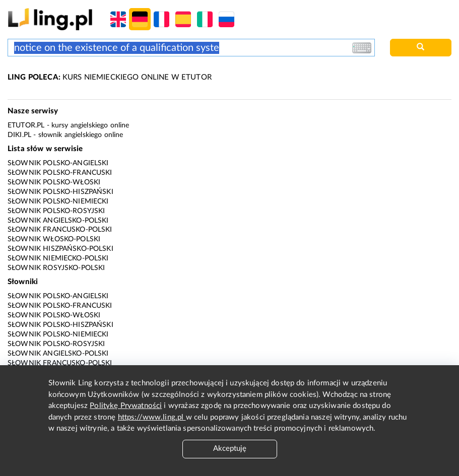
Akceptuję (230, 449)
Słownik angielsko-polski (58, 221)
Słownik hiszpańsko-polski (60, 249)
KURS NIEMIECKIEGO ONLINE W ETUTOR (110, 77)
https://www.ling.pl (152, 417)
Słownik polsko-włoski (54, 182)
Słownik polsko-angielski (58, 163)
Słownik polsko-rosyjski (56, 211)
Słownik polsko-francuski (60, 173)
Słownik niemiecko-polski (58, 258)
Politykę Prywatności (126, 406)
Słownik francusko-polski (60, 230)
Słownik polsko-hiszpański (60, 192)
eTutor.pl (26, 125)
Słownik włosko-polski (54, 239)
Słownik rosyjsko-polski (56, 268)
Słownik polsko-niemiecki (58, 201)
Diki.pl (19, 135)
